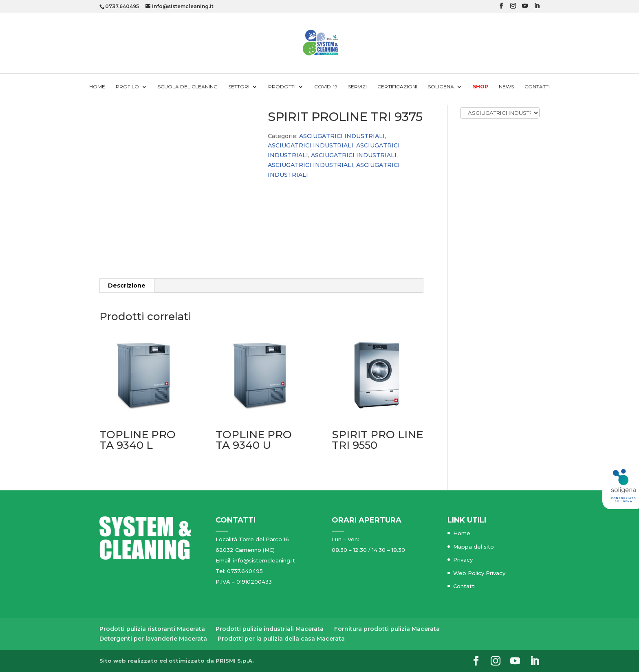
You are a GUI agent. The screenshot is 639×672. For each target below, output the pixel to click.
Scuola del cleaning (188, 87)
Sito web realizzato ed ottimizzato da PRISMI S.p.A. (177, 661)
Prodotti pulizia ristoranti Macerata (152, 629)
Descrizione (127, 285)
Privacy (463, 560)
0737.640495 (122, 6)
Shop (480, 87)
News (506, 87)
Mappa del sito (474, 547)
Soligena (441, 87)
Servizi (357, 87)
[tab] (127, 285)
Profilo (127, 87)
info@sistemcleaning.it (264, 560)
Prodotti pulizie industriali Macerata (270, 629)
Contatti (537, 87)
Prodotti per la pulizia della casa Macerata (281, 639)
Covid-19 (326, 87)
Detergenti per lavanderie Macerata (153, 639)
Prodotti (282, 87)
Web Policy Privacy (479, 573)
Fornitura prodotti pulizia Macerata (387, 629)
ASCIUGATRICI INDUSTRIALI (342, 136)
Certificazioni (397, 87)
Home (97, 87)
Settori (239, 87)
